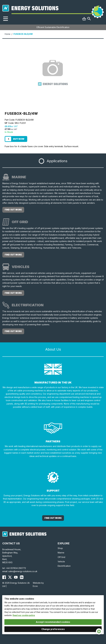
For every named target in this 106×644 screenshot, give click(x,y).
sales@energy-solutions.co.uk (23, 571)
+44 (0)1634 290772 (16, 568)
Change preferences (53, 629)
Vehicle (61, 562)
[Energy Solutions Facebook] (4, 577)
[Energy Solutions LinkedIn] (22, 577)
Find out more (13, 210)
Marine (61, 553)
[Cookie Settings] (99, 631)
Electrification (64, 566)
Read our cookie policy (24, 615)
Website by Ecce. (38, 584)
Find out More (53, 518)
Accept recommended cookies (53, 622)
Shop (60, 548)
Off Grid (61, 557)
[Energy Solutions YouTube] (16, 577)
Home (8, 34)
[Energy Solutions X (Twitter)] (10, 577)
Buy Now (19, 139)
